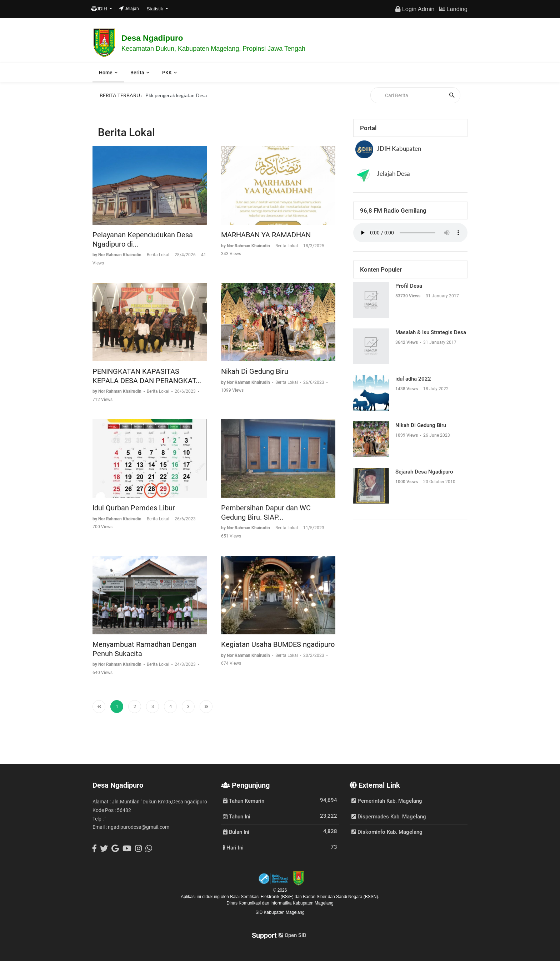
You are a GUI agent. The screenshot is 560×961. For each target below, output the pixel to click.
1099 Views (407, 435)
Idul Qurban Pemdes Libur (134, 508)
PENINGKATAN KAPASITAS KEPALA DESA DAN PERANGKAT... (147, 376)
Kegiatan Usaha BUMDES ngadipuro (278, 644)
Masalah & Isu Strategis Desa (431, 332)
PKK (167, 73)
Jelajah (129, 9)
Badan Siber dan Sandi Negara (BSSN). (341, 897)
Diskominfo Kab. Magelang (387, 832)
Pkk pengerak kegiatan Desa (176, 95)
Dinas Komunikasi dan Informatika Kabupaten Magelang (280, 903)
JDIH (100, 9)
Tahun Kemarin (244, 801)
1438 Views (407, 389)
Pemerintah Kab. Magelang (387, 801)
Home (106, 73)
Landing (453, 9)
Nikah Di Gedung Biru (255, 371)
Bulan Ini (236, 832)
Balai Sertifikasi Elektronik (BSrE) (262, 897)
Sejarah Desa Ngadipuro (424, 472)
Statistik (156, 9)
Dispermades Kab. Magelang (389, 817)
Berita (137, 73)
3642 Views (407, 342)
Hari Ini (233, 847)
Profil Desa (409, 286)
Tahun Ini (237, 816)
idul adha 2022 (413, 379)
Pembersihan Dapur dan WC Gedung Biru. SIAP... (266, 512)
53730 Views (408, 296)
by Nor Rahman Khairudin (117, 255)
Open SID (292, 935)
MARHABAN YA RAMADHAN (266, 235)
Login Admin (415, 9)
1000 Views (407, 482)
